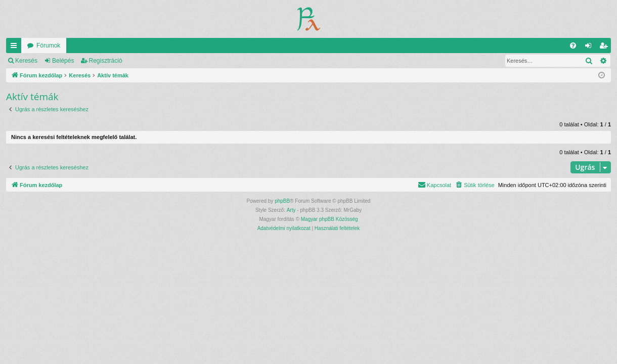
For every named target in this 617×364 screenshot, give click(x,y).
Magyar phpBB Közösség (329, 219)
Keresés (26, 61)
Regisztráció (106, 61)
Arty (291, 210)
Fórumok (48, 45)
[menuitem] (573, 45)
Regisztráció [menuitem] (606, 48)
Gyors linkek (16, 48)
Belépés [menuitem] (590, 48)
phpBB (282, 201)
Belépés (63, 61)
